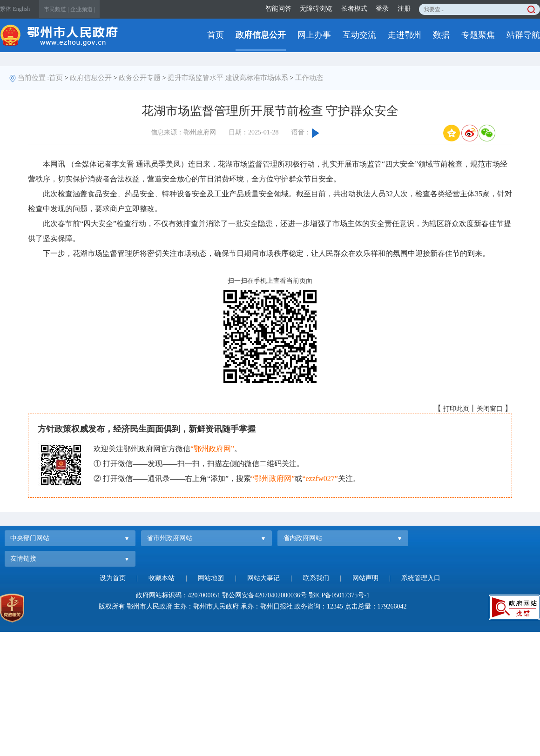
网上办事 (314, 35)
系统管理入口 (421, 578)
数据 (441, 35)
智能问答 (278, 9)
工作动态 (309, 78)
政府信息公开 (261, 35)
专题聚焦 (478, 35)
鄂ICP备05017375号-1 (339, 595)
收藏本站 (162, 578)
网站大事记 (263, 578)
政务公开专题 (140, 78)
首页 (216, 35)
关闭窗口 (490, 409)
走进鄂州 (405, 35)
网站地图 (211, 578)
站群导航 (523, 35)
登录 (382, 9)
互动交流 (359, 35)
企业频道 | (83, 9)
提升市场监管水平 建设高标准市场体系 (228, 78)
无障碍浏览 (316, 9)
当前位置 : (34, 78)
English (22, 9)
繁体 (6, 9)
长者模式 (354, 9)
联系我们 (316, 578)
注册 (404, 9)
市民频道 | (56, 9)
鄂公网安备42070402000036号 (264, 595)
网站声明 (365, 578)
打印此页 (456, 409)
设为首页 (113, 578)
